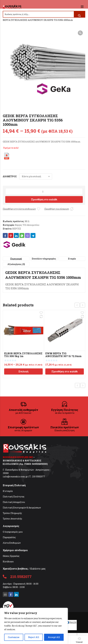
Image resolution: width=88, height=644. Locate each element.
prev (77, 305)
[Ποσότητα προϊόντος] (44, 191)
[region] (34, 626)
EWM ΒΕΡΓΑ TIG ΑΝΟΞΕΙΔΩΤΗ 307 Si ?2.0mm (63, 355)
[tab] (16, 259)
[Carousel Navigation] (80, 305)
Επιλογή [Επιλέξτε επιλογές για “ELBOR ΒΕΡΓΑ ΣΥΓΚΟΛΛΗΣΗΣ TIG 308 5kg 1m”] (23, 371)
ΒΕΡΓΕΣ (17, 229)
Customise (14, 637)
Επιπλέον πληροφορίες (44, 259)
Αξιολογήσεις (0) (16, 264)
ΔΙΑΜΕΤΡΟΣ (10, 176)
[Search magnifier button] (79, 16)
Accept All (54, 637)
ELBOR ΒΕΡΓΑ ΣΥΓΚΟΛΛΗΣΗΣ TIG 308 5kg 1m (23, 355)
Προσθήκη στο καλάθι (44, 199)
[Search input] (39, 14)
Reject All (34, 637)
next (83, 305)
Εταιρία (72, 259)
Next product (83, 385)
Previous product (77, 385)
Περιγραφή (16, 259)
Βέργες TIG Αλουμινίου (27, 225)
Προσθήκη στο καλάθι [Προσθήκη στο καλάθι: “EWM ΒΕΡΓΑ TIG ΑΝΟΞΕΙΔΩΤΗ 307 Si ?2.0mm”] (65, 371)
